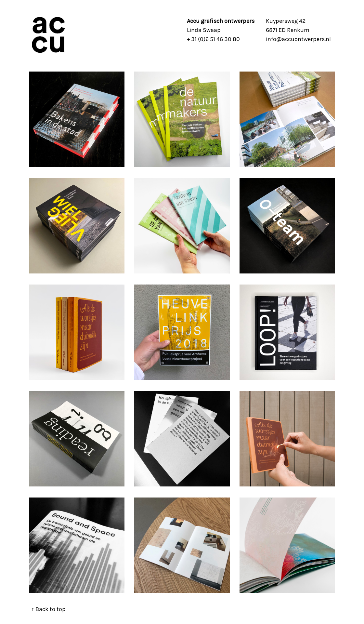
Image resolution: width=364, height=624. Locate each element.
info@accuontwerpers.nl (298, 39)
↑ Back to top (48, 609)
